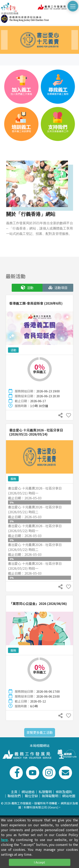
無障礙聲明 (50, 796)
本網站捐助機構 (25, 17)
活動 (27, 288)
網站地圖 (69, 796)
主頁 (14, 792)
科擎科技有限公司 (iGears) (41, 807)
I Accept (39, 862)
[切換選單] (73, 6)
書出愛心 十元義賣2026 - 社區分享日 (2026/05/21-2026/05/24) (36, 432)
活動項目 (58, 288)
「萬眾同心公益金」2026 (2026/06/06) (38, 603)
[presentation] (4, 40)
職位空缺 (31, 796)
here (4, 840)
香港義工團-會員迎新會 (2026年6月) (36, 303)
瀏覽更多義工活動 (40, 732)
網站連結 (28, 792)
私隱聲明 (45, 792)
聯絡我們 (14, 796)
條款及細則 (64, 792)
